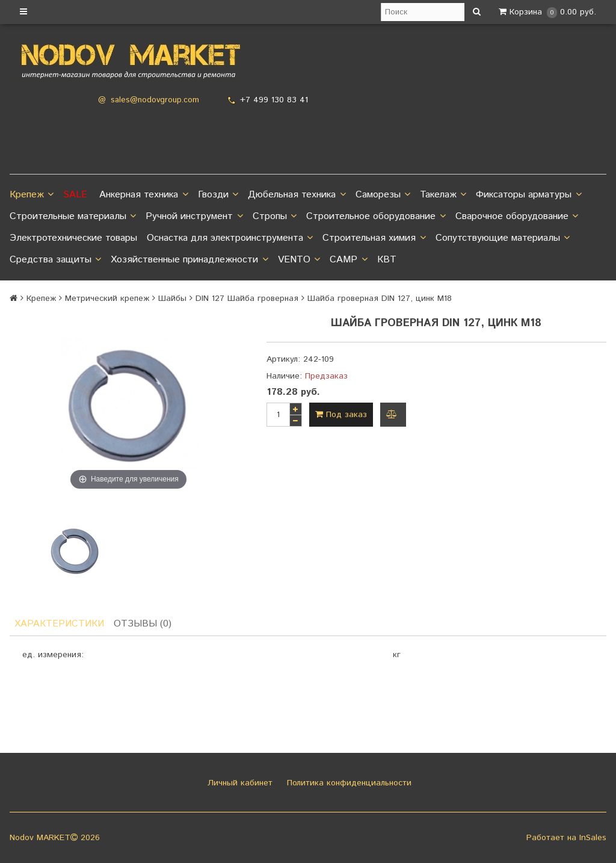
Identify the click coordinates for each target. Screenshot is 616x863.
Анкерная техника (143, 195)
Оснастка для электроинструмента (230, 238)
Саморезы (383, 195)
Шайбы (172, 298)
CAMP (348, 260)
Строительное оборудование (376, 217)
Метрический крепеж (107, 298)
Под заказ (341, 415)
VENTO (299, 260)
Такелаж (443, 195)
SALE (75, 195)
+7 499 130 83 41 (274, 100)
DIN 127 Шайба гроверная (247, 298)
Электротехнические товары (73, 238)
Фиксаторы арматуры (528, 195)
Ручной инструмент (194, 217)
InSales (593, 838)
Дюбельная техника (297, 195)
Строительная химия (374, 238)
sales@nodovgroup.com (155, 100)
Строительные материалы (73, 217)
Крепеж (32, 195)
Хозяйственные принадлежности (189, 260)
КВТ (387, 260)
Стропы (275, 217)
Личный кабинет (239, 783)
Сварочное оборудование (517, 217)
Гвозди (218, 195)
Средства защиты (55, 260)
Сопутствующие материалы (503, 238)
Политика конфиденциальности (348, 783)
